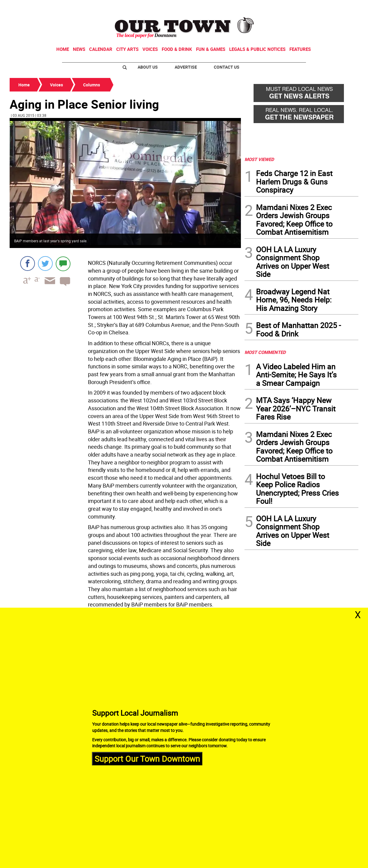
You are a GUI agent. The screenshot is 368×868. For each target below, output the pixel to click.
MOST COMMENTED (265, 352)
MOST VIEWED (259, 159)
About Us (148, 67)
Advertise (186, 67)
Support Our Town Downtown (147, 758)
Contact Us (227, 67)
